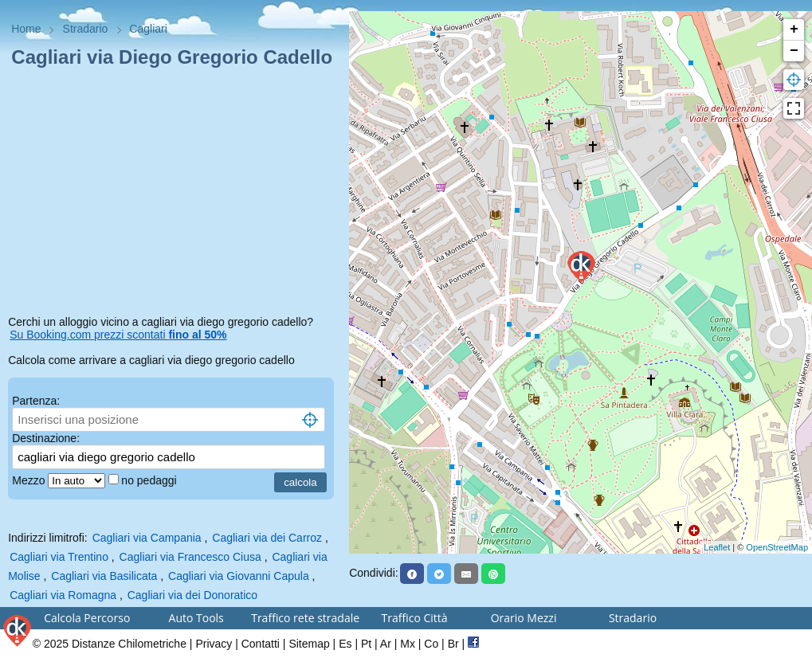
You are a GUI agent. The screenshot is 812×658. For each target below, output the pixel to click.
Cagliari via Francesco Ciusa (190, 557)
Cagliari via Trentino (59, 557)
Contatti (261, 644)
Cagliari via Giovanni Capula (239, 576)
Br (453, 644)
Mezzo (30, 480)
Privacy (214, 644)
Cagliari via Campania (147, 538)
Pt (366, 644)
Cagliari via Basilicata (104, 576)
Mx (408, 644)
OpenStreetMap (777, 547)
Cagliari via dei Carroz (267, 538)
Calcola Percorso (87, 618)
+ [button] (794, 29)
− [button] (794, 51)
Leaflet (717, 547)
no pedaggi (150, 480)
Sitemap (309, 644)
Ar (386, 644)
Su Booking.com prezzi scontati (118, 335)
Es (345, 644)
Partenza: (36, 401)
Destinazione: (46, 438)
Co (431, 644)
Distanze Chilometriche (129, 644)
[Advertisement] (175, 194)
